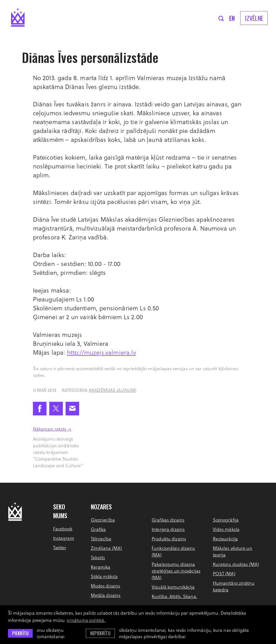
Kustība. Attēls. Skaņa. (174, 596)
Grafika (98, 529)
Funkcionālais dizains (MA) (173, 551)
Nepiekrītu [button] (100, 633)
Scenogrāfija (226, 520)
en (232, 18)
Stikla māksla (104, 576)
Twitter (60, 547)
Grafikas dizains (168, 520)
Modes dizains (106, 586)
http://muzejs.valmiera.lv (101, 352)
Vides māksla (226, 529)
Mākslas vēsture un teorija (233, 551)
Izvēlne (254, 18)
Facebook (63, 529)
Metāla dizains (106, 595)
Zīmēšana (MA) (106, 548)
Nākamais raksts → (52, 429)
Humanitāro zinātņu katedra (234, 586)
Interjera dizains (168, 529)
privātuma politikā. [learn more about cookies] (86, 620)
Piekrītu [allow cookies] (20, 633)
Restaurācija (225, 539)
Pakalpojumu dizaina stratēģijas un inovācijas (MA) (176, 571)
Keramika (101, 567)
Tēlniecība (101, 539)
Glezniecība (103, 520)
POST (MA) (224, 573)
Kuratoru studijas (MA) (236, 564)
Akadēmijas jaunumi (113, 390)
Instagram (64, 538)
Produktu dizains (169, 539)
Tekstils (98, 557)
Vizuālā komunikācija (173, 587)
